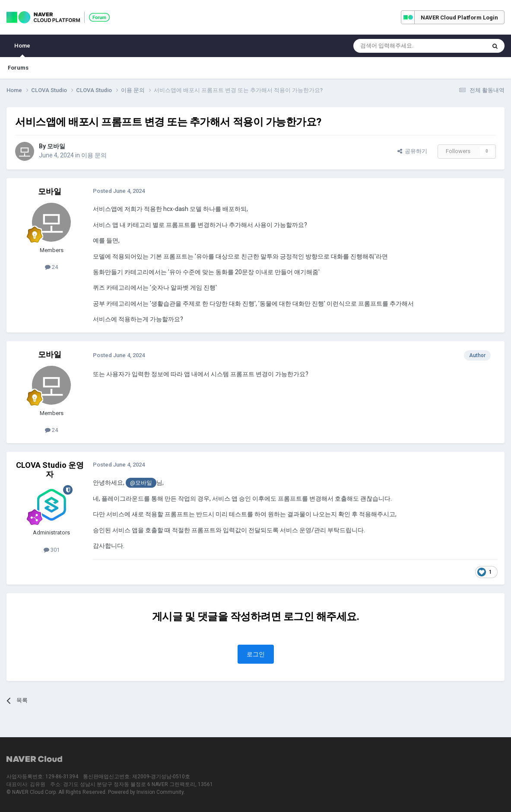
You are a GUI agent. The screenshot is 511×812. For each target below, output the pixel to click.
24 (51, 267)
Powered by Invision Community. (146, 792)
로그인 (256, 654)
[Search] (399, 46)
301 (52, 550)
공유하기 (412, 151)
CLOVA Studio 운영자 (50, 470)
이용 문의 (94, 155)
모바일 (56, 146)
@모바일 (141, 483)
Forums (18, 68)
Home (22, 50)
